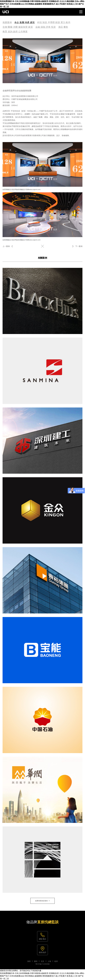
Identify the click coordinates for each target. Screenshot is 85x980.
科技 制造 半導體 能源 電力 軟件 (54, 22)
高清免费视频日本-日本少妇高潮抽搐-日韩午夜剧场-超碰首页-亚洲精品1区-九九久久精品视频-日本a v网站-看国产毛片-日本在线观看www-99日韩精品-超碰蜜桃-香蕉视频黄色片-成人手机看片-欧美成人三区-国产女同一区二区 (42, 4)
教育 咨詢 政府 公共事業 (15, 32)
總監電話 (42, 939)
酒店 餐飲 (63, 27)
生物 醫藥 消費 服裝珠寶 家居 (18, 27)
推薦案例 (7, 22)
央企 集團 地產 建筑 (25, 22)
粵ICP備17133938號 (42, 964)
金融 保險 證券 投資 (46, 27)
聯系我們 (42, 952)
